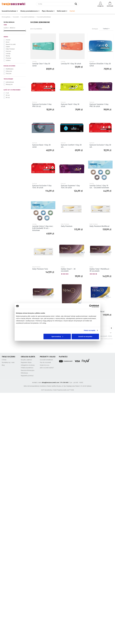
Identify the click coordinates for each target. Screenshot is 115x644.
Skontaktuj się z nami (8, 362)
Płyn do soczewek (45, 362)
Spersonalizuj (57, 336)
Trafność (106, 29)
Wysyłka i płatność (26, 360)
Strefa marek (61, 11)
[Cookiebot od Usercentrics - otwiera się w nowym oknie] (91, 306)
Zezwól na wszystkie (85, 336)
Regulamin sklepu (26, 362)
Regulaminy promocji (27, 376)
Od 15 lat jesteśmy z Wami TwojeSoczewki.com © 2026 (57, 390)
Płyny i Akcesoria (47, 11)
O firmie (4, 360)
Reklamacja (24, 373)
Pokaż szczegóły (90, 330)
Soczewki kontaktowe (9, 11)
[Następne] (111, 328)
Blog (3, 365)
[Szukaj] (57, 4)
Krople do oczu (45, 365)
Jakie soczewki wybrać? (47, 368)
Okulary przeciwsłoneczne (29, 11)
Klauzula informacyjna (28, 370)
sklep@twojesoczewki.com (50, 383)
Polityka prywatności (27, 368)
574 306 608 (64, 383)
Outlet (72, 11)
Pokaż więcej (111, 333)
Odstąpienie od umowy (28, 365)
